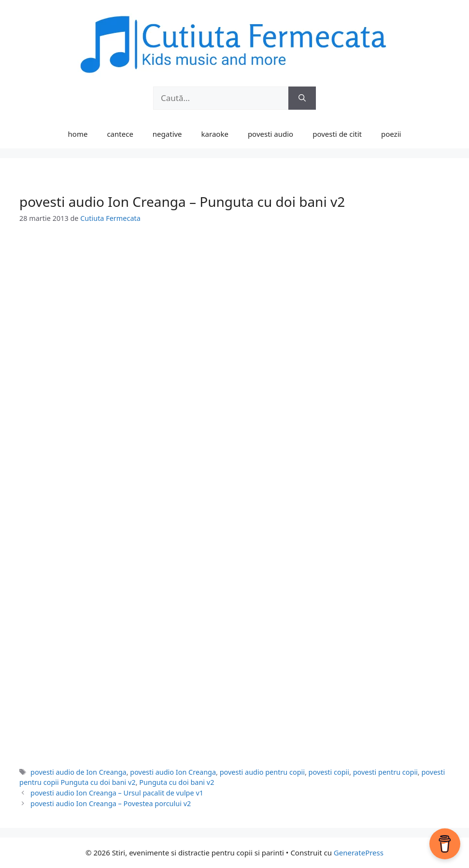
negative (167, 134)
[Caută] (302, 98)
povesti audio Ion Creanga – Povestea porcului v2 (111, 803)
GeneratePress (359, 853)
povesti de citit (337, 134)
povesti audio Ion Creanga (173, 772)
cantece (120, 134)
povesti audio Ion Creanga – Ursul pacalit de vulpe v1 (117, 793)
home (78, 134)
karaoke (215, 134)
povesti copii (329, 772)
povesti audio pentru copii (262, 772)
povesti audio (270, 134)
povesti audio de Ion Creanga (78, 772)
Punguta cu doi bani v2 (177, 782)
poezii (391, 134)
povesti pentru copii (385, 772)
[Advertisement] (234, 308)
